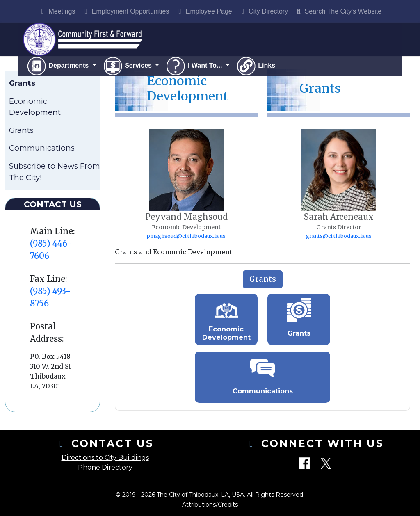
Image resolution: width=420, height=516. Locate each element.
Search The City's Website (338, 11)
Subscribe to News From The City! (55, 172)
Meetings (57, 11)
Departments (58, 66)
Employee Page (204, 11)
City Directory (263, 11)
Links (256, 66)
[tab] (263, 279)
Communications (42, 148)
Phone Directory (105, 467)
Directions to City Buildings (105, 458)
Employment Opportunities (125, 11)
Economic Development (35, 107)
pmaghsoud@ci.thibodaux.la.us (186, 236)
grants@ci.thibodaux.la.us (339, 236)
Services (128, 66)
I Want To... (194, 66)
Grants (21, 130)
